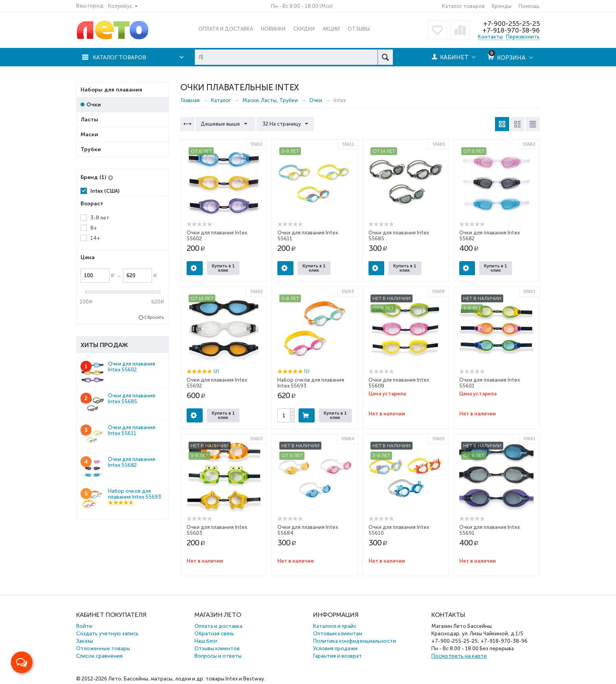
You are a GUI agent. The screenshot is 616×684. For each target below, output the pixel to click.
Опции (195, 268)
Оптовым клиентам (338, 634)
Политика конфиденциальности (355, 641)
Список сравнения (99, 656)
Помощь (529, 6)
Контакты (490, 37)
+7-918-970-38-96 (511, 30)
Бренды (502, 6)
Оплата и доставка (218, 626)
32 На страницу (284, 124)
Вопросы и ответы (218, 656)
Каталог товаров (463, 6)
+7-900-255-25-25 (511, 24)
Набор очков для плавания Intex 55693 (135, 494)
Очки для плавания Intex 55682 (132, 462)
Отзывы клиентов (217, 648)
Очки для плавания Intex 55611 (132, 430)
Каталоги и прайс (335, 626)
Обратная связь (214, 634)
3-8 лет (100, 218)
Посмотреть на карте (459, 656)
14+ (95, 238)
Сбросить (154, 317)
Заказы (85, 641)
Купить (307, 415)
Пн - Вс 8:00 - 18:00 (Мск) (302, 6)
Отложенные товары (103, 648)
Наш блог (206, 641)
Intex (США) (105, 191)
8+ (94, 228)
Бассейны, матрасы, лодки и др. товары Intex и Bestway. (194, 679)
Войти (84, 626)
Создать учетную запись (107, 634)
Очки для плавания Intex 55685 (132, 399)
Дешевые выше (225, 124)
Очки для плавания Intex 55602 (132, 367)
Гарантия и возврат (337, 656)
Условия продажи (335, 648)
